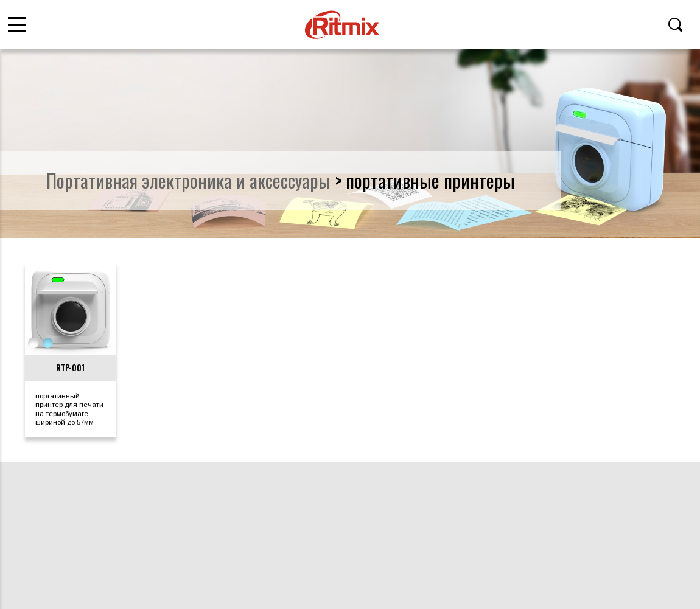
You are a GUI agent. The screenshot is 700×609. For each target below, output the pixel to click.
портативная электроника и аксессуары (188, 180)
